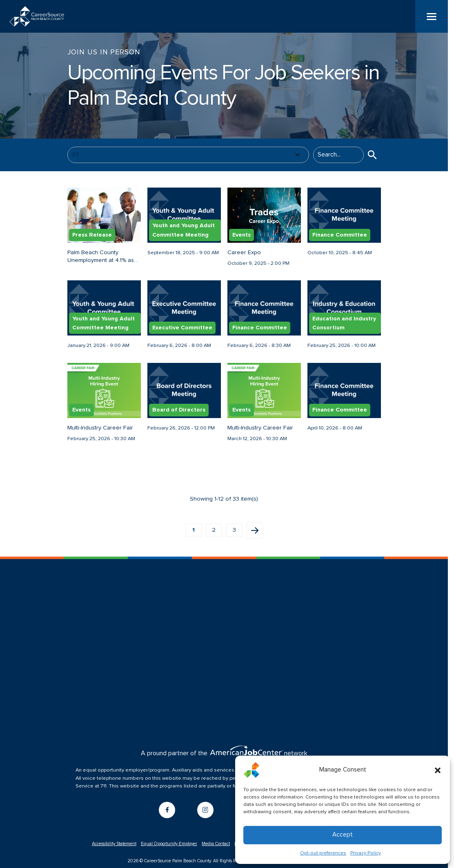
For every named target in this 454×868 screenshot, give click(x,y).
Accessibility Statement (114, 849)
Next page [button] (255, 535)
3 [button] (234, 535)
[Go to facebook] (167, 815)
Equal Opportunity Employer (169, 849)
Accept (343, 835)
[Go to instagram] (205, 815)
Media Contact (216, 849)
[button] (438, 770)
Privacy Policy (366, 853)
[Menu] (432, 16)
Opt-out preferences (323, 853)
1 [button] (194, 535)
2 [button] (214, 535)
